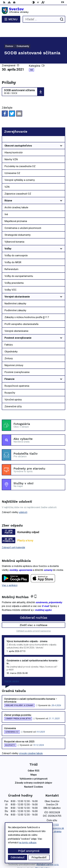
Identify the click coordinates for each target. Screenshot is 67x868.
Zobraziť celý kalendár (13, 536)
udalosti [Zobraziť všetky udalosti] (23, 500)
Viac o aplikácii (10, 573)
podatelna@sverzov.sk (52, 816)
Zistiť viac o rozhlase (33, 613)
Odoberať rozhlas (34, 606)
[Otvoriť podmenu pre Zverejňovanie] (61, 128)
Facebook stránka (52, 820)
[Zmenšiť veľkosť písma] (38, 2)
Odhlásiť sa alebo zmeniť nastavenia (33, 619)
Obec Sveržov (42, 856)
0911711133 (52, 813)
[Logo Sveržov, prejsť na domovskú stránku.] (33, 11)
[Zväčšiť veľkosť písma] (43, 2)
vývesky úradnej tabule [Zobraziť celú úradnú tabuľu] (31, 741)
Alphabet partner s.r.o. (48, 853)
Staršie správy (12, 669)
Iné (31, 58)
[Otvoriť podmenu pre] (61, 134)
